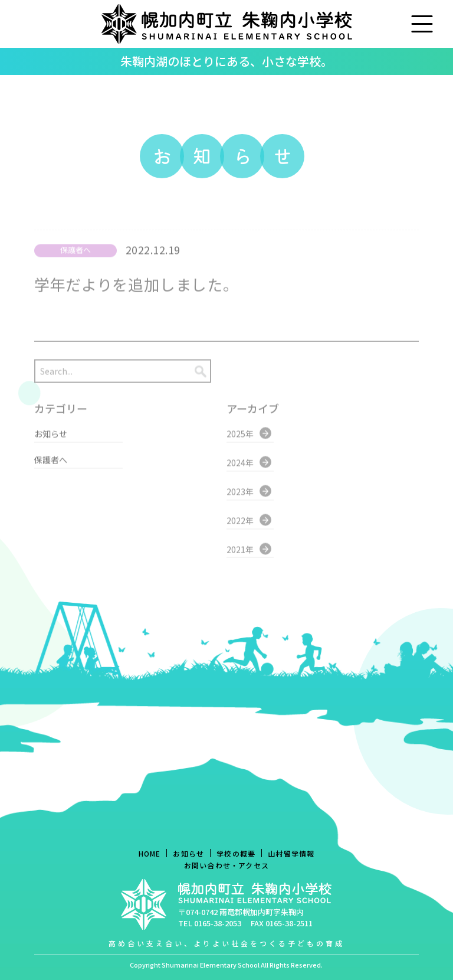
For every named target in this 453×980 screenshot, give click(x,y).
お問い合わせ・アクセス (226, 865)
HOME (150, 853)
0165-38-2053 (218, 923)
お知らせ (188, 853)
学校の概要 (236, 853)
